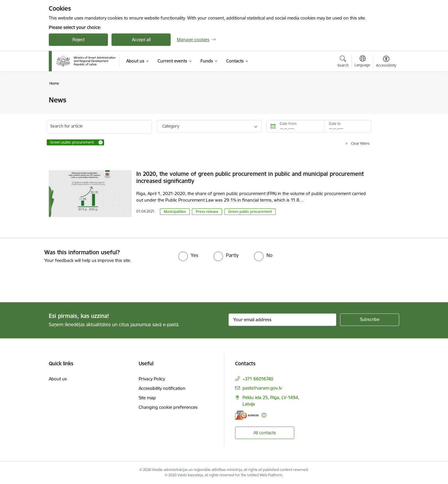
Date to (335, 124)
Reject (79, 40)
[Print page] (385, 98)
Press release (207, 212)
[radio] (188, 255)
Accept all (141, 40)
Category (171, 126)
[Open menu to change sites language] (362, 62)
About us (58, 379)
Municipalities (175, 212)
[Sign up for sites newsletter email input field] (283, 320)
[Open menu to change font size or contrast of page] (386, 62)
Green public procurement (250, 212)
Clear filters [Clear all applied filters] (360, 143)
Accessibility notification (162, 388)
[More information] (264, 415)
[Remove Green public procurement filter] (101, 142)
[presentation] (49, 280)
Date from (288, 124)
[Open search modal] (343, 62)
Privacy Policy (152, 379)
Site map (147, 398)
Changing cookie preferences (168, 407)
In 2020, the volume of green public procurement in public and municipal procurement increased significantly (250, 177)
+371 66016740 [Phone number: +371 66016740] (258, 379)
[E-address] (247, 415)
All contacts (265, 433)
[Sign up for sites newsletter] (370, 320)
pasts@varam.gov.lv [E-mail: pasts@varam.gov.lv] (262, 388)
